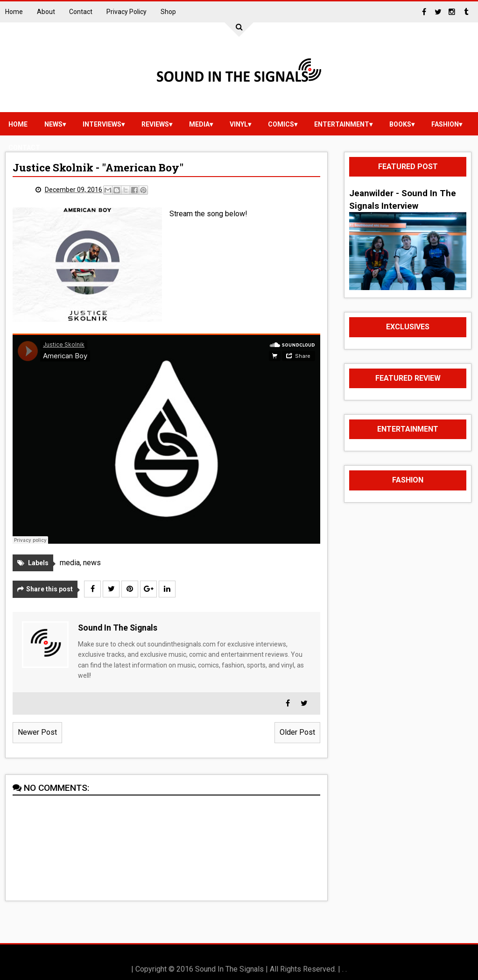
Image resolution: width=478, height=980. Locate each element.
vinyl (239, 124)
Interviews (102, 124)
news (53, 124)
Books (400, 124)
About (46, 12)
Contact (81, 12)
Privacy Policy (127, 12)
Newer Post (37, 732)
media (199, 124)
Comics (281, 124)
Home (14, 12)
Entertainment (342, 124)
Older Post (297, 732)
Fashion (445, 124)
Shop (168, 12)
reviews (155, 124)
